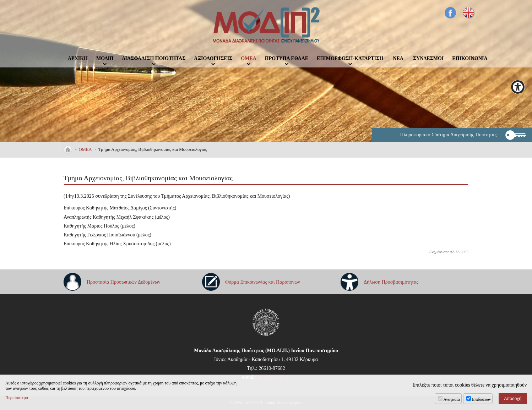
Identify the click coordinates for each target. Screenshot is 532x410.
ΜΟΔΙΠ (105, 58)
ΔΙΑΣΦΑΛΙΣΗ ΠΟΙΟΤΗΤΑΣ (154, 58)
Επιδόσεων (481, 399)
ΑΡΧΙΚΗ (78, 58)
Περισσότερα (17, 398)
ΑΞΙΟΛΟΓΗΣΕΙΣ (213, 58)
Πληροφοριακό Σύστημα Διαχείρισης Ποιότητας (448, 135)
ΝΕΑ (398, 58)
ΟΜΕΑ (249, 58)
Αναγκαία (452, 399)
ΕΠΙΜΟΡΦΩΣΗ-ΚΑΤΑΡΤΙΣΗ (350, 58)
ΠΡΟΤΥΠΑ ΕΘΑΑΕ (287, 58)
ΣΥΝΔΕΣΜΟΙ (428, 58)
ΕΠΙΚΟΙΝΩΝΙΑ (470, 58)
